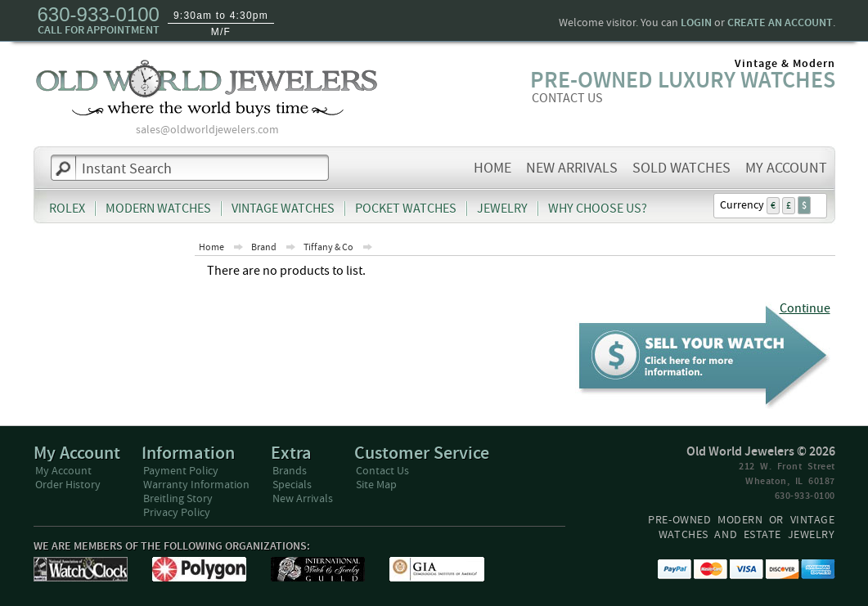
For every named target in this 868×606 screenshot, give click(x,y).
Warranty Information (196, 485)
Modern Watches (158, 209)
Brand (264, 247)
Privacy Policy (177, 513)
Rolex (67, 209)
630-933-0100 (99, 15)
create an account (780, 23)
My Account (786, 168)
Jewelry (502, 209)
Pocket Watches (406, 209)
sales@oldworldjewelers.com (207, 130)
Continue (805, 309)
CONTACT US (567, 98)
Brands (290, 471)
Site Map (376, 485)
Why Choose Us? (598, 209)
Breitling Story (178, 499)
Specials (292, 485)
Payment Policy (181, 471)
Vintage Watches (283, 209)
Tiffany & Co (328, 247)
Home (492, 168)
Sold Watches (681, 168)
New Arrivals (572, 168)
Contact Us (382, 471)
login (696, 23)
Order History (68, 485)
